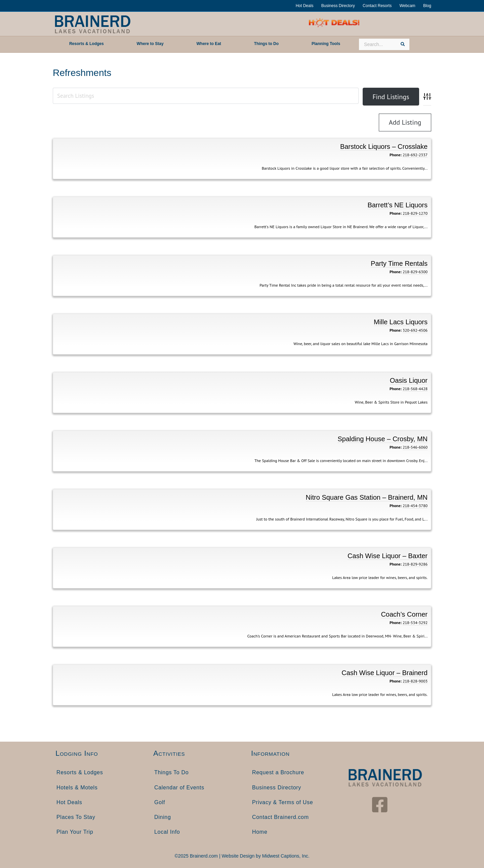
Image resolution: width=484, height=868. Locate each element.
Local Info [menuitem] (167, 832)
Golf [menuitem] (160, 802)
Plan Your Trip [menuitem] (75, 832)
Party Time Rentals (399, 263)
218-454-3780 (415, 506)
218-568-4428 (415, 389)
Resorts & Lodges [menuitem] (80, 772)
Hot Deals (305, 6)
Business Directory (338, 6)
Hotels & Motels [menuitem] (77, 788)
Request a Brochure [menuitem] (278, 772)
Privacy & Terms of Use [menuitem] (283, 802)
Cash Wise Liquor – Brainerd (385, 673)
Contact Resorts (377, 6)
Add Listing (405, 122)
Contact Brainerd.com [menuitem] (280, 817)
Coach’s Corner (404, 614)
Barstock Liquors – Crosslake (384, 147)
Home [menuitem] (260, 832)
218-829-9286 (415, 564)
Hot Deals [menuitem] (69, 802)
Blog (427, 6)
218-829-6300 (415, 272)
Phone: (396, 155)
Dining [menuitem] (163, 817)
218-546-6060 (415, 447)
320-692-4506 (415, 330)
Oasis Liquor (409, 380)
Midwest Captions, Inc (285, 856)
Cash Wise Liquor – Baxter (388, 556)
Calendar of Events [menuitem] (179, 788)
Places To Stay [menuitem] (76, 817)
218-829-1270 (415, 213)
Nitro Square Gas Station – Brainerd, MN (367, 497)
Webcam (407, 6)
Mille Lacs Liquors (401, 322)
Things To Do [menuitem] (171, 772)
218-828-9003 (415, 681)
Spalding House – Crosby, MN (382, 439)
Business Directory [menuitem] (277, 788)
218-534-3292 (415, 623)
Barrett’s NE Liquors (397, 205)
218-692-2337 (415, 155)
